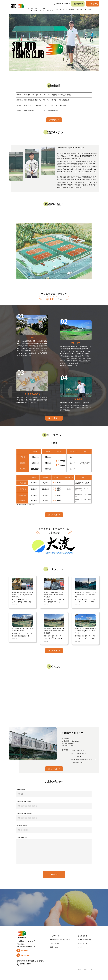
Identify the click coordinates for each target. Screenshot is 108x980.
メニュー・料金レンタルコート (33, 9)
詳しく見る (53, 418)
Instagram (23, 955)
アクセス (80, 9)
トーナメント (60, 9)
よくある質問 (70, 9)
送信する (54, 874)
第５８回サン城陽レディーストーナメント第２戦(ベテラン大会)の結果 (44, 95)
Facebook (22, 951)
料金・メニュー (56, 947)
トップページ (55, 936)
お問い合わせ (78, 4)
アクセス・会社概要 (85, 940)
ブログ (97, 9)
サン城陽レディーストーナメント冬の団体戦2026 (37, 110)
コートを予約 (93, 4)
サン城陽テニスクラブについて (47, 9)
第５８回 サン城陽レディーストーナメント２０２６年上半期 (41, 105)
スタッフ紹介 (89, 9)
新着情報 (53, 120)
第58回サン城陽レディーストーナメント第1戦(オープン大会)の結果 (43, 100)
